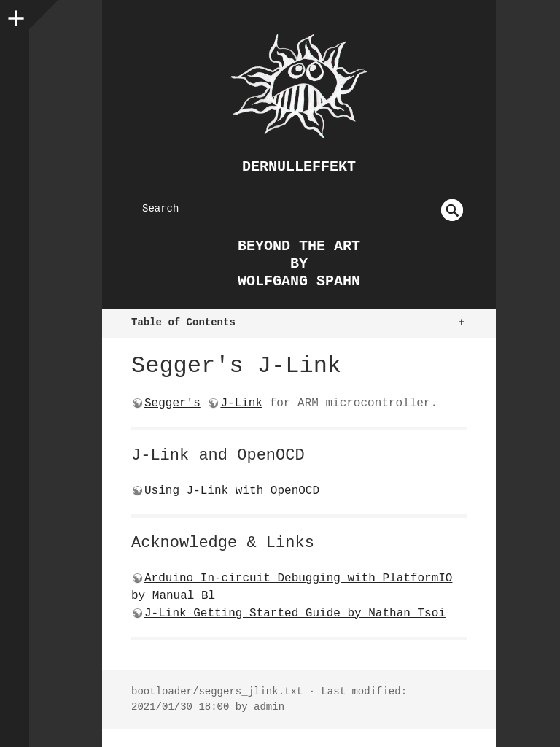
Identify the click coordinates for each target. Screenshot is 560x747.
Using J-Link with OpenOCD (232, 491)
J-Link (241, 403)
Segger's (172, 403)
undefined (452, 210)
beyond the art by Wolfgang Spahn (299, 264)
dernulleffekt (299, 167)
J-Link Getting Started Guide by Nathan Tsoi (295, 614)
